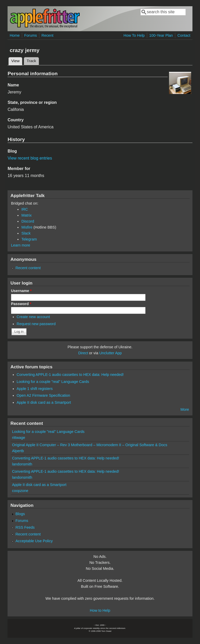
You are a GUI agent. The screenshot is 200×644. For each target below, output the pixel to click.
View (17, 60)
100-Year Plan (161, 35)
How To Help (134, 35)
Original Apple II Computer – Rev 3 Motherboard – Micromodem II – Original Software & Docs (90, 445)
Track (31, 61)
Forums (31, 35)
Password (21, 304)
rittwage (18, 438)
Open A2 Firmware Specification (43, 395)
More (185, 409)
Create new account (33, 317)
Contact (184, 35)
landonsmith (22, 464)
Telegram (29, 239)
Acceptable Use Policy (34, 541)
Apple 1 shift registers (35, 389)
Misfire (27, 227)
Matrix (26, 215)
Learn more (21, 245)
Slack (26, 233)
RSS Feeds (25, 527)
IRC (25, 209)
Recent (47, 35)
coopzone (20, 491)
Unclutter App (110, 353)
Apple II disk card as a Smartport (44, 402)
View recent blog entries (30, 158)
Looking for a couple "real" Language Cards (53, 382)
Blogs (20, 514)
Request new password (36, 324)
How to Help (100, 610)
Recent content (28, 268)
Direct (83, 353)
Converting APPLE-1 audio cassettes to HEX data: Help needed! (70, 375)
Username (21, 291)
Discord (28, 221)
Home (15, 35)
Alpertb (18, 451)
